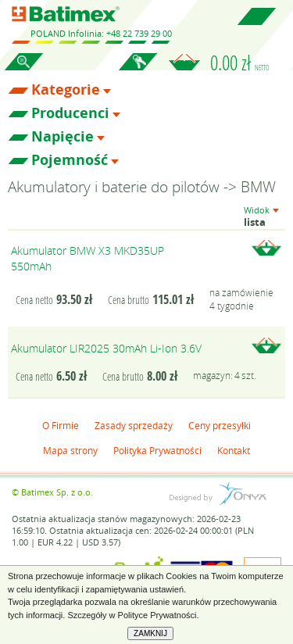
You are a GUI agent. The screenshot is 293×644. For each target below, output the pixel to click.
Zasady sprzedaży (134, 425)
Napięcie (63, 137)
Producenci (70, 113)
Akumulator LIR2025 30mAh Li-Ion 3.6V (106, 348)
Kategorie (66, 90)
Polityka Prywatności (157, 450)
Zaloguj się (138, 70)
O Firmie (61, 425)
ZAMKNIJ (150, 633)
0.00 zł (240, 63)
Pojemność (70, 160)
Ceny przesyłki (220, 425)
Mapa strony (70, 450)
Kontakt (234, 450)
